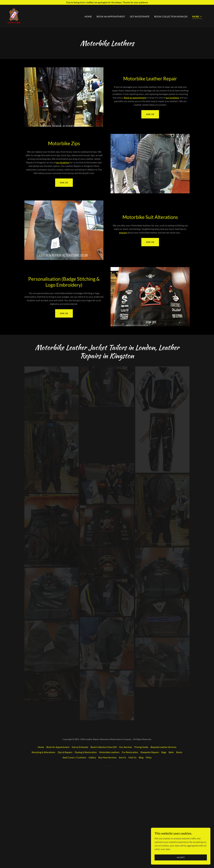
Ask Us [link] (122, 847)
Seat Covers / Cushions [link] (74, 847)
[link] (14, 16)
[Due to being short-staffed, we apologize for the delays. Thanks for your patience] (107, 2)
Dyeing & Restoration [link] (86, 842)
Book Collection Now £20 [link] (171, 16)
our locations (172, 98)
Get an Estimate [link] (140, 16)
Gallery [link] (92, 847)
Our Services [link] (126, 837)
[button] (197, 17)
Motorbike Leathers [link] (109, 842)
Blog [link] (141, 847)
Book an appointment (135, 98)
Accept (181, 857)
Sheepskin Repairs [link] (150, 842)
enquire (123, 232)
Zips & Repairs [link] (65, 842)
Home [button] (41, 837)
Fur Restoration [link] (130, 842)
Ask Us (150, 114)
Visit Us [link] (132, 847)
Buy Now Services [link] (107, 847)
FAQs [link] (149, 847)
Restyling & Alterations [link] (43, 842)
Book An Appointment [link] (111, 16)
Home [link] (88, 16)
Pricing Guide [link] (141, 837)
